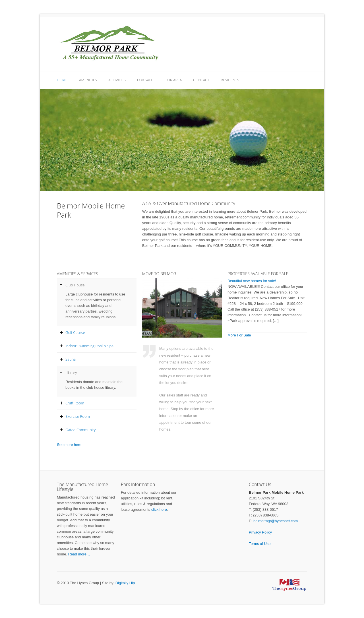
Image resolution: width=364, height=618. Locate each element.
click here (159, 510)
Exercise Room (78, 416)
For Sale (145, 80)
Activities (117, 80)
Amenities (88, 80)
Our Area (173, 80)
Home (62, 80)
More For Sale (239, 335)
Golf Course (75, 332)
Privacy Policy (260, 532)
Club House (75, 285)
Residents (230, 80)
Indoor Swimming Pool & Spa (89, 346)
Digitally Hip (125, 583)
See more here (69, 445)
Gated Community (80, 430)
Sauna (71, 359)
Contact (201, 80)
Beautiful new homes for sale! (252, 281)
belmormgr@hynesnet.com (276, 521)
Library (71, 373)
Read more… (79, 554)
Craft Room (75, 403)
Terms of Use (260, 544)
